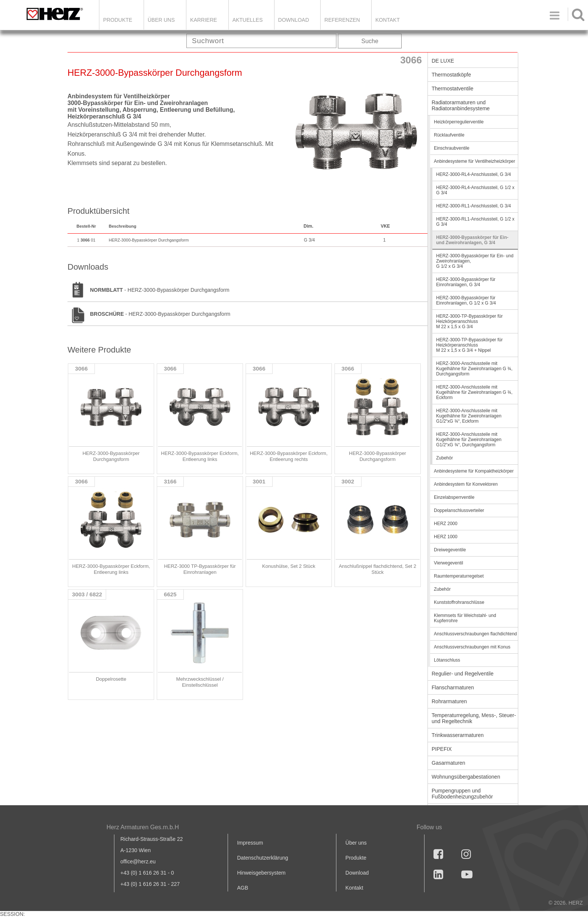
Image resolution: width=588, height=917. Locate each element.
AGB (243, 888)
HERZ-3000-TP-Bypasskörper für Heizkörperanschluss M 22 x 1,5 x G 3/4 (469, 321)
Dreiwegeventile (450, 550)
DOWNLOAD (294, 20)
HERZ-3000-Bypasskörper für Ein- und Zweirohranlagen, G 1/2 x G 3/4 (475, 261)
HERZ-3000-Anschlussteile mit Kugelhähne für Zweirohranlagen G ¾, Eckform (474, 392)
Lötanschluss (447, 660)
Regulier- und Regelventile (463, 674)
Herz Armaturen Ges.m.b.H (143, 827)
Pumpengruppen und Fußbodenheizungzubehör (462, 794)
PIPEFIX (442, 749)
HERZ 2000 (446, 524)
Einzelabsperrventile (454, 497)
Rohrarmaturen (449, 701)
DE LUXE (443, 61)
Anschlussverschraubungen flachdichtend (475, 634)
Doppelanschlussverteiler (459, 510)
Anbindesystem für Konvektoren (466, 484)
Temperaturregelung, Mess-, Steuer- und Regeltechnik (474, 718)
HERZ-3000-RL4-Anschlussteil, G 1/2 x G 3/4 (475, 190)
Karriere (204, 20)
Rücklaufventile (449, 135)
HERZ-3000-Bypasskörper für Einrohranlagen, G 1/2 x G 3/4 (466, 300)
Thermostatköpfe (451, 75)
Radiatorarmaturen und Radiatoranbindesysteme (461, 105)
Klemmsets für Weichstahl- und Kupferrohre (465, 618)
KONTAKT (388, 20)
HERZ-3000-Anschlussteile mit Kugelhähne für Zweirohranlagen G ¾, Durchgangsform (474, 369)
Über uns (356, 843)
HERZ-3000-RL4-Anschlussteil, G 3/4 (473, 174)
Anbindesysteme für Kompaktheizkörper (474, 471)
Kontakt (354, 888)
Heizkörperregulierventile (459, 122)
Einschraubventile (452, 148)
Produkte (118, 20)
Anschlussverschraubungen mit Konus (472, 647)
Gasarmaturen (448, 763)
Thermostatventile (452, 89)
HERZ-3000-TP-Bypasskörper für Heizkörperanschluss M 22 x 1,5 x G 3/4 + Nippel (469, 345)
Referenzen (342, 20)
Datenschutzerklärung (262, 858)
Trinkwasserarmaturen (458, 735)
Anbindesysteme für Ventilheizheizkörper (475, 161)
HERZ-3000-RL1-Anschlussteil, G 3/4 (473, 206)
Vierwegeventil (448, 563)
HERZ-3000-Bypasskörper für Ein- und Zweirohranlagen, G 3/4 (472, 240)
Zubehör (445, 458)
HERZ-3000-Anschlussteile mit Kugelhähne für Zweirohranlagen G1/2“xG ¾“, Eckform (469, 416)
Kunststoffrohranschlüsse (459, 602)
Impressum (250, 843)
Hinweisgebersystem (261, 873)
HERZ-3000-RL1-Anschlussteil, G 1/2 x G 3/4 (475, 222)
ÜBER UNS (161, 20)
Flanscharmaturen (453, 687)
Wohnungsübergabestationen (466, 777)
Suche (370, 41)
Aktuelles (248, 20)
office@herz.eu (138, 861)
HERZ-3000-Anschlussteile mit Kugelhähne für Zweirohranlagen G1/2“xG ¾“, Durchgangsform (469, 440)
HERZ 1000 (446, 537)
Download (357, 873)
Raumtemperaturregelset (459, 576)
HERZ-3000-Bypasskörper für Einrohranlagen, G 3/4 (466, 282)
